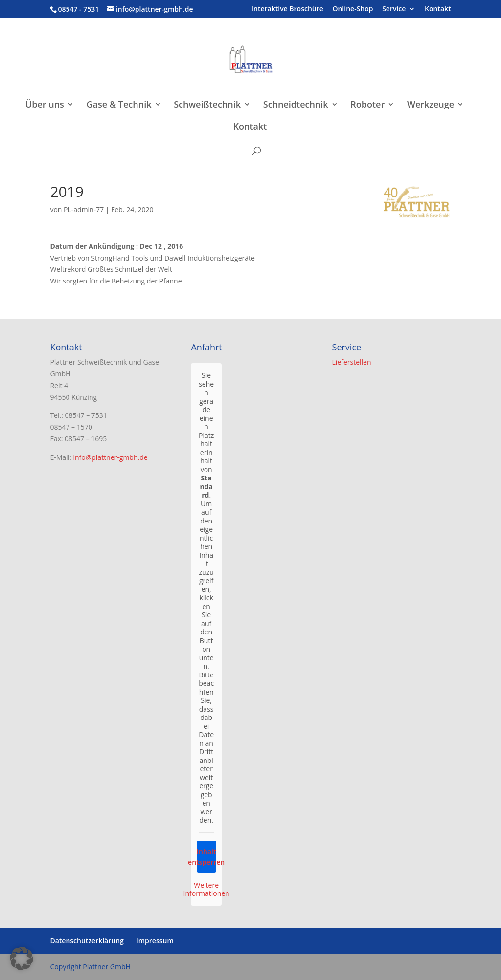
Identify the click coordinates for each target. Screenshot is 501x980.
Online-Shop (353, 9)
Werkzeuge (431, 105)
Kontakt (438, 9)
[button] (22, 958)
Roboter (367, 105)
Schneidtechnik (296, 105)
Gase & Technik (119, 105)
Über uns (45, 105)
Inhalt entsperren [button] (206, 857)
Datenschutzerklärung (87, 941)
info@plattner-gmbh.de (110, 457)
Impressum (155, 941)
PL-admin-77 (84, 209)
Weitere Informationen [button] (206, 889)
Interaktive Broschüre (287, 9)
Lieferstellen (352, 362)
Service (394, 9)
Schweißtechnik (207, 105)
